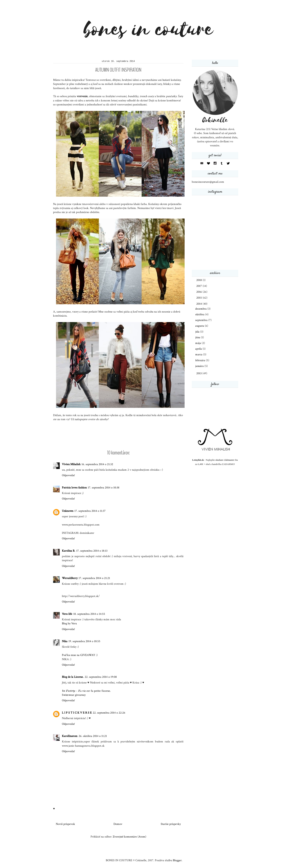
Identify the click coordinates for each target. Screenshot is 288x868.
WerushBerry (70, 578)
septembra (202, 320)
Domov (118, 824)
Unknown (68, 511)
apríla (199, 349)
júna (198, 337)
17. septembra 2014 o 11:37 (90, 511)
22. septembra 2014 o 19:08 (101, 677)
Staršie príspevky (171, 824)
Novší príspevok (65, 824)
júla (198, 332)
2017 (199, 286)
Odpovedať (68, 475)
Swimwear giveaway (74, 695)
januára (200, 366)
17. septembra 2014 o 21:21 (94, 578)
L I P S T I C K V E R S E (77, 713)
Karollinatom (70, 736)
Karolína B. (69, 551)
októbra (200, 314)
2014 (199, 304)
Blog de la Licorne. (73, 677)
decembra (201, 309)
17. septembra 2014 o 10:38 (104, 488)
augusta (200, 326)
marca (199, 354)
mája (198, 343)
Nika (65, 641)
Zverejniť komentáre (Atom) (129, 837)
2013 (199, 373)
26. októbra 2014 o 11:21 (93, 736)
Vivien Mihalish (71, 464)
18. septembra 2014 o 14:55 (89, 614)
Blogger (177, 860)
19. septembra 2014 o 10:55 (84, 641)
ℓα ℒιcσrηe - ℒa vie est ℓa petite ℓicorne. (86, 691)
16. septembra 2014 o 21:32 (97, 464)
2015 (199, 298)
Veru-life (67, 614)
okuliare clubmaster (225, 460)
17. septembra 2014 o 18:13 (92, 551)
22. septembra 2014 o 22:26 (109, 713)
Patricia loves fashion (74, 488)
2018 (199, 280)
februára (201, 360)
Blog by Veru (69, 624)
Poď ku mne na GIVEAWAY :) (80, 655)
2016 (199, 292)
